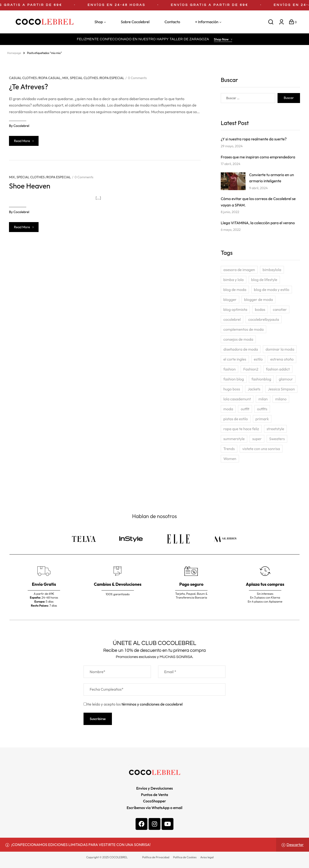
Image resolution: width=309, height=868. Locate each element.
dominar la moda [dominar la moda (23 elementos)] (280, 349)
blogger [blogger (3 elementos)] (230, 300)
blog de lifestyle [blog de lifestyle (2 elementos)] (264, 280)
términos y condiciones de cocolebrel (152, 704)
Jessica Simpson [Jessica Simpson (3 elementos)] (281, 389)
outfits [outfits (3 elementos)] (262, 409)
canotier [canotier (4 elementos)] (280, 309)
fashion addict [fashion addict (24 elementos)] (278, 369)
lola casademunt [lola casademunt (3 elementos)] (237, 399)
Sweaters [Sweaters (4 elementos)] (277, 439)
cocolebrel (21, 126)
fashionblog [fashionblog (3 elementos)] (261, 379)
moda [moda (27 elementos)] (228, 409)
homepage (14, 53)
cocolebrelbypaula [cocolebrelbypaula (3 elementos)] (264, 319)
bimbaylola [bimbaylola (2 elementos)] (272, 270)
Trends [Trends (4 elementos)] (229, 449)
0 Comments (137, 78)
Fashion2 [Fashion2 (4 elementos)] (251, 369)
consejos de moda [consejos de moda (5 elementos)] (238, 339)
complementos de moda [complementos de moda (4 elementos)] (243, 329)
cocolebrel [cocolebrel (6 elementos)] (232, 319)
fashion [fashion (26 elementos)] (230, 369)
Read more (24, 141)
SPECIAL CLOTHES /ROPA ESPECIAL (97, 78)
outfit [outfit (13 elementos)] (245, 409)
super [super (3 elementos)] (257, 439)
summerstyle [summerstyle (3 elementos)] (234, 439)
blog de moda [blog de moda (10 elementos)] (235, 290)
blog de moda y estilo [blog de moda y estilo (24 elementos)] (271, 290)
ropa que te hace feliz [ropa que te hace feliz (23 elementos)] (241, 429)
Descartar (295, 845)
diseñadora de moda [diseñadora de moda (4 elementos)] (241, 349)
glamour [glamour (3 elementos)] (286, 379)
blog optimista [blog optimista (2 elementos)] (235, 309)
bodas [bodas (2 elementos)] (260, 309)
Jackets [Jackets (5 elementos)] (254, 389)
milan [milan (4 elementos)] (263, 399)
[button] (223, 40)
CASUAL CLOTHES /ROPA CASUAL (35, 78)
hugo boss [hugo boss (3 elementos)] (232, 389)
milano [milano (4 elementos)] (281, 399)
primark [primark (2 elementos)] (262, 419)
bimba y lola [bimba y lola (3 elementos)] (234, 280)
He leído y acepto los (133, 704)
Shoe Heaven (30, 186)
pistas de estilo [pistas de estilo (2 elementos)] (236, 419)
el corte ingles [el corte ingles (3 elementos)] (235, 359)
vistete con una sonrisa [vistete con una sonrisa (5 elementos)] (261, 449)
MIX (65, 78)
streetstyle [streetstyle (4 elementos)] (275, 429)
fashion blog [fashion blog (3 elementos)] (234, 379)
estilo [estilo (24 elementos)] (258, 359)
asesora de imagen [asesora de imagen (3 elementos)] (239, 270)
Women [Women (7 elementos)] (230, 459)
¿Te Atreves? (29, 87)
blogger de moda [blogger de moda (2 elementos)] (259, 300)
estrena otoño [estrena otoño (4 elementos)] (282, 359)
